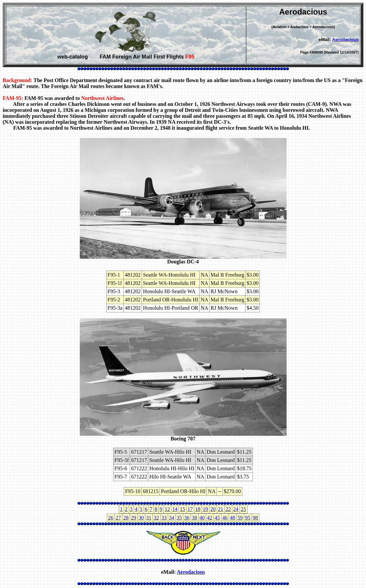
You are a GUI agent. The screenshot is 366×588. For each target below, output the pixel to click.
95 (248, 518)
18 (198, 509)
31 (149, 518)
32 (157, 518)
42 (210, 518)
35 (179, 518)
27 (118, 518)
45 (217, 518)
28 (126, 518)
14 (175, 509)
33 (164, 518)
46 (225, 518)
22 (228, 509)
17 (190, 509)
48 (233, 518)
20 (213, 509)
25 (244, 509)
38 (195, 518)
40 (202, 518)
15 (183, 509)
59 (240, 518)
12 (167, 509)
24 (236, 509)
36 (187, 518)
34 (172, 518)
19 (206, 509)
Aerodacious (345, 40)
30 (141, 518)
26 (111, 518)
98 (255, 518)
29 (134, 518)
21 (221, 509)
